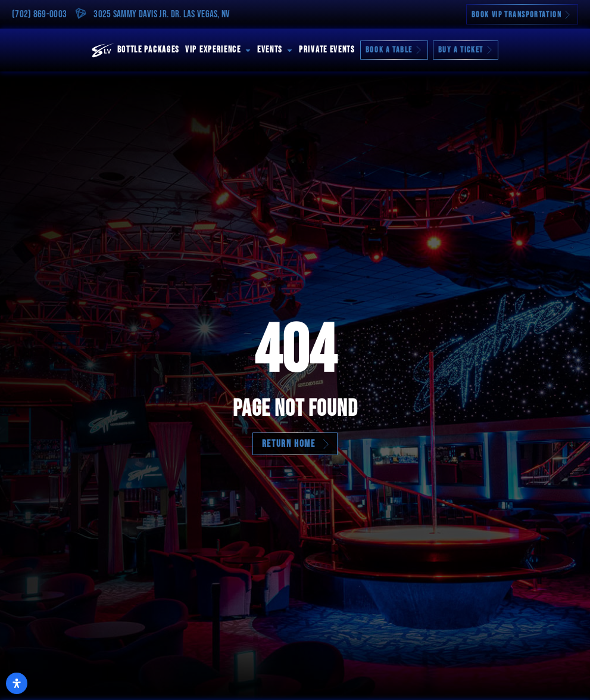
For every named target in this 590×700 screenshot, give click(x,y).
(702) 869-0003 (39, 14)
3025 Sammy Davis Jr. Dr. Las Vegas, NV (162, 14)
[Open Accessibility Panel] (17, 683)
